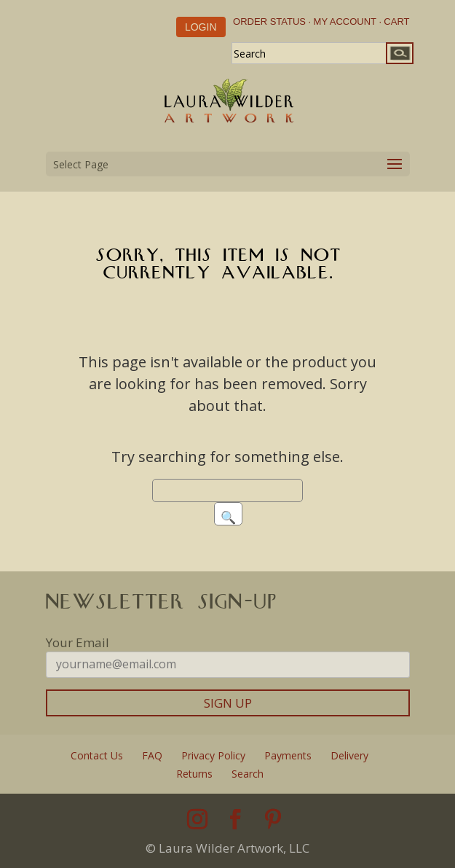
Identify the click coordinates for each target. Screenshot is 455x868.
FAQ (152, 755)
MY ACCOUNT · (348, 21)
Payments (288, 755)
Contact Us (97, 755)
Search (248, 774)
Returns (194, 774)
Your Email (78, 642)
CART (396, 21)
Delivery (349, 755)
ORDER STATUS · (272, 21)
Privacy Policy (213, 755)
